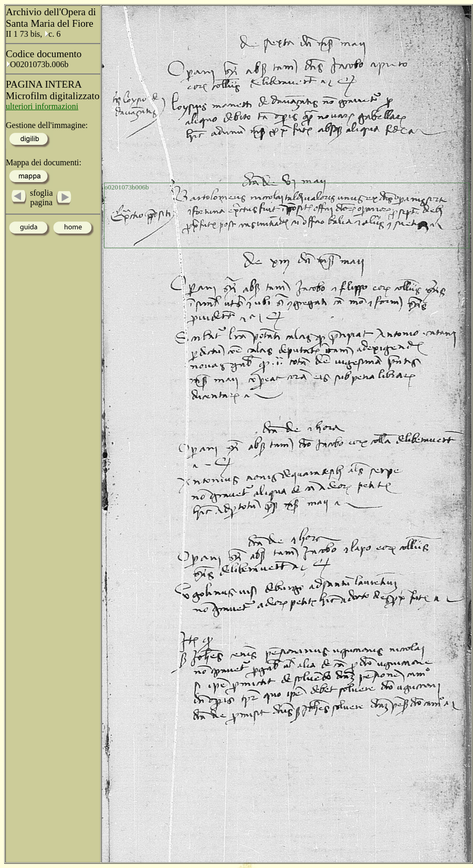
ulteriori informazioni (42, 106)
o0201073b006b (127, 187)
